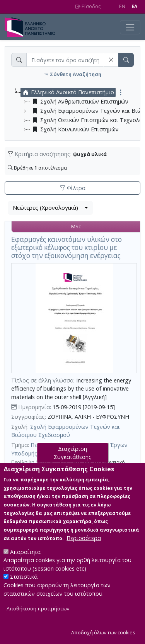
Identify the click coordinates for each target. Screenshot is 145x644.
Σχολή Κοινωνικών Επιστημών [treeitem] (74, 129)
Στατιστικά (24, 591)
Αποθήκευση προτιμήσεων (38, 623)
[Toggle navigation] (130, 27)
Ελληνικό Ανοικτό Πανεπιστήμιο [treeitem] (67, 92)
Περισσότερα (84, 552)
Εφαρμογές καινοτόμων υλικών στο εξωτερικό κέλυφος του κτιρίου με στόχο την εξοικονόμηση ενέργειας (67, 247)
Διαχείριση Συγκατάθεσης (73, 467)
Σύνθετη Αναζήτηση (72, 74)
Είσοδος (88, 6)
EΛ (134, 6)
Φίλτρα (73, 188)
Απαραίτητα (25, 566)
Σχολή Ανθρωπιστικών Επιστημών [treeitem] (79, 102)
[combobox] (50, 208)
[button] (111, 60)
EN (122, 6)
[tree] (76, 111)
